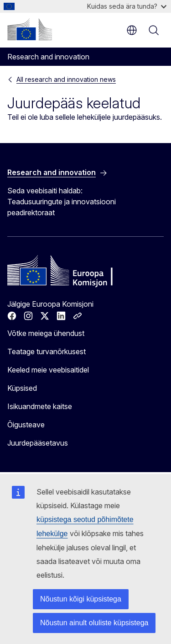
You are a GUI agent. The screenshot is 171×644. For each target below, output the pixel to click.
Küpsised (22, 388)
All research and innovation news (66, 79)
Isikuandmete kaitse (40, 406)
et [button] (132, 30)
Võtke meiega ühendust (46, 333)
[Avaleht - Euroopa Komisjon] (30, 29)
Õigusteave (26, 425)
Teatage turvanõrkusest (47, 351)
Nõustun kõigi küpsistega (81, 599)
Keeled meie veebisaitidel (48, 370)
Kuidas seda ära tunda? (127, 6)
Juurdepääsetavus (38, 443)
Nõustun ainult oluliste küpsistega (94, 623)
